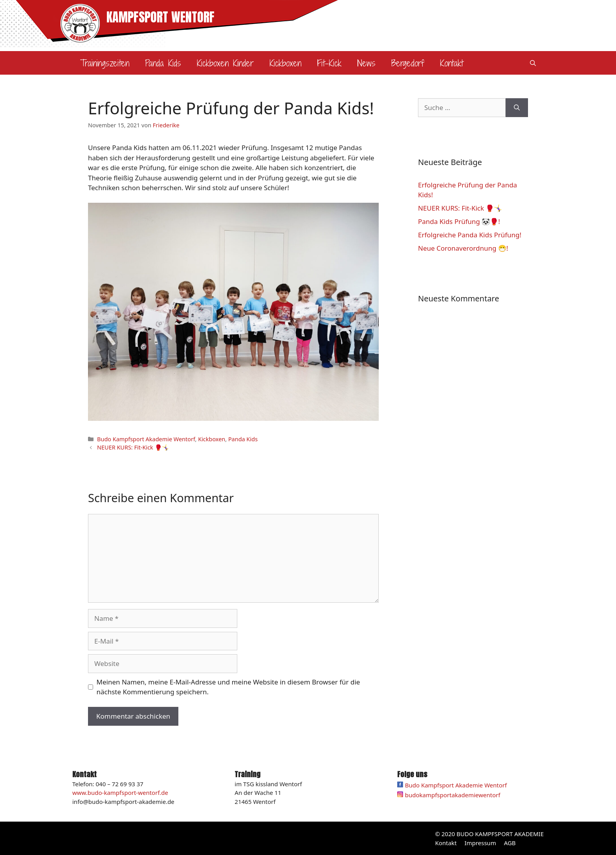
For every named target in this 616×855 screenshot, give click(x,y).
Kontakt (452, 63)
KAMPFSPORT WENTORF (160, 17)
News (366, 63)
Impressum (480, 843)
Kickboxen (285, 63)
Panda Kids (163, 63)
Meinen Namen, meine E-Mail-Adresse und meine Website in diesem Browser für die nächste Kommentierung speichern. (228, 687)
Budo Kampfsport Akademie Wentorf (146, 439)
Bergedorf (408, 63)
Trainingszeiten (105, 63)
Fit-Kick (329, 63)
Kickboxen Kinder (225, 63)
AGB (510, 843)
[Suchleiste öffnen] (533, 63)
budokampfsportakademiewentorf (453, 795)
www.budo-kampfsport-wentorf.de (120, 793)
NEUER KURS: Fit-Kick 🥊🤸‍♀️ (133, 447)
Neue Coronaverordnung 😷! (463, 248)
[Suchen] (517, 108)
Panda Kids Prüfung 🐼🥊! (459, 221)
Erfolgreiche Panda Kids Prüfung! (470, 235)
